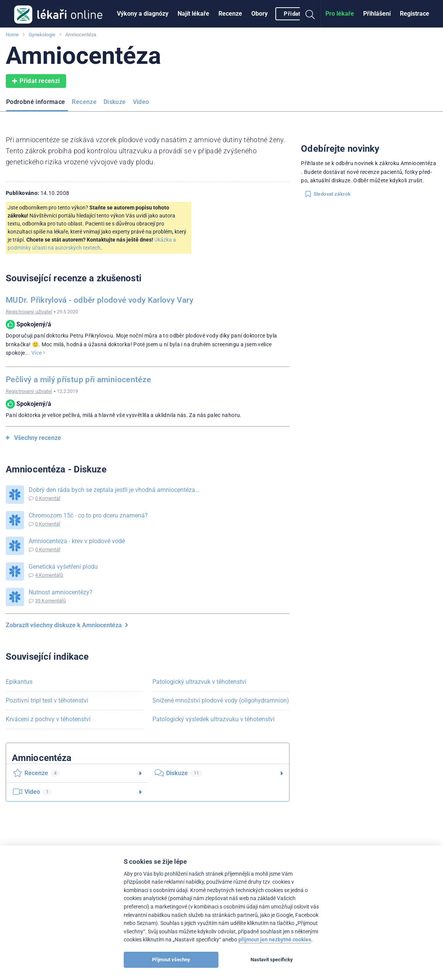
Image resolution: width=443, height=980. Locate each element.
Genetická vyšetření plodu (63, 567)
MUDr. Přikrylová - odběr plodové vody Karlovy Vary (99, 300)
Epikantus (19, 682)
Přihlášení (377, 14)
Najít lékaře (193, 14)
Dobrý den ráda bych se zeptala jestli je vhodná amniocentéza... (114, 490)
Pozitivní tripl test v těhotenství (47, 700)
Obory (259, 14)
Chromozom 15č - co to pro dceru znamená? (88, 515)
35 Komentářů (50, 601)
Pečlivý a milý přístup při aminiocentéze (78, 380)
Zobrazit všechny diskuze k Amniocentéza (67, 625)
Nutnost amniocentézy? (61, 592)
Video (141, 102)
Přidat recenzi (36, 81)
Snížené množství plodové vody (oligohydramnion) (221, 700)
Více (38, 353)
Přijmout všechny (171, 960)
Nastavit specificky (272, 960)
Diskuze (115, 102)
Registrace (415, 14)
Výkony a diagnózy (143, 14)
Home (12, 35)
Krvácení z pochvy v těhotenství (48, 719)
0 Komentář (48, 498)
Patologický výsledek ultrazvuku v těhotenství (213, 719)
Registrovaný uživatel (29, 312)
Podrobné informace (36, 102)
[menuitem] (143, 14)
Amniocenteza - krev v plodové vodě (77, 541)
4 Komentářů (49, 575)
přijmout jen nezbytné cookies (275, 940)
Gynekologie (42, 35)
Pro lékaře (340, 14)
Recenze (230, 14)
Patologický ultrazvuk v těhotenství (199, 682)
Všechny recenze (33, 438)
